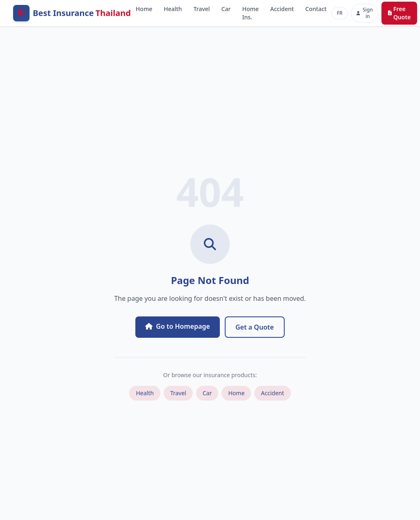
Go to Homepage (178, 326)
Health (173, 9)
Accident (282, 9)
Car (226, 9)
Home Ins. (250, 13)
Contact (316, 9)
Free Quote (399, 13)
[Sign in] (365, 13)
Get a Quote (255, 327)
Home (144, 9)
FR (340, 13)
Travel (202, 9)
